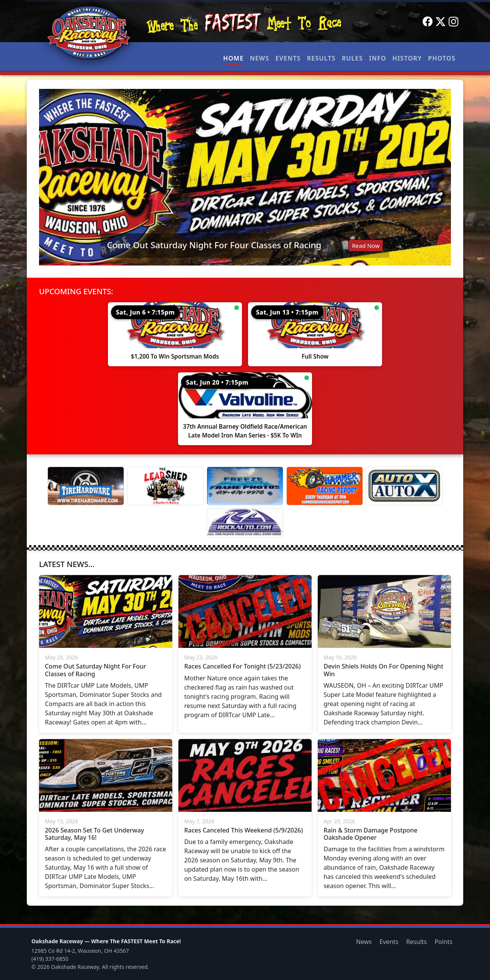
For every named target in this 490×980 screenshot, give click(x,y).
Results (321, 58)
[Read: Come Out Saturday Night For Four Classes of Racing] (245, 177)
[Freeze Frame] (245, 486)
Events (288, 58)
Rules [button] (352, 58)
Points (443, 942)
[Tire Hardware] (86, 486)
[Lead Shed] (165, 486)
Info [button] (378, 58)
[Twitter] (441, 22)
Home (234, 58)
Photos (442, 58)
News (260, 58)
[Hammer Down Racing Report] (325, 486)
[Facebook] (428, 22)
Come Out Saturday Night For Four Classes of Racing (214, 245)
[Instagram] (454, 22)
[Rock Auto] (245, 523)
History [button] (407, 58)
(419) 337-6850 (50, 959)
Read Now (366, 246)
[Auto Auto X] (404, 486)
